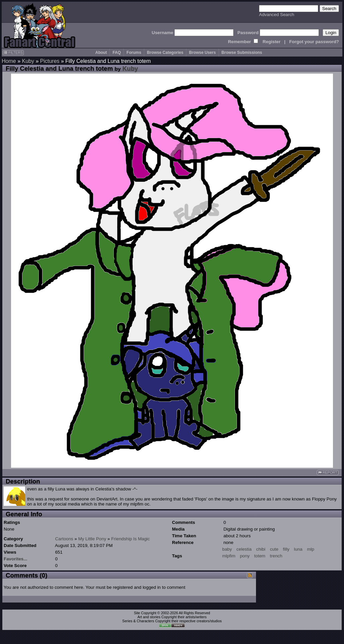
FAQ (117, 53)
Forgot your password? (314, 42)
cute (274, 549)
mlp (310, 549)
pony (245, 556)
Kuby (28, 61)
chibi (261, 549)
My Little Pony (92, 539)
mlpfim (229, 556)
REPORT (328, 473)
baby (227, 549)
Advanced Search (277, 15)
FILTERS (13, 53)
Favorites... (15, 559)
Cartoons (64, 539)
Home (9, 61)
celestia (244, 549)
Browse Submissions (242, 53)
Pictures (50, 61)
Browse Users (202, 53)
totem (260, 556)
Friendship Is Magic (131, 539)
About (101, 53)
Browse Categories (165, 53)
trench (276, 556)
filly (286, 549)
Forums (134, 53)
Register (272, 42)
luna (298, 549)
